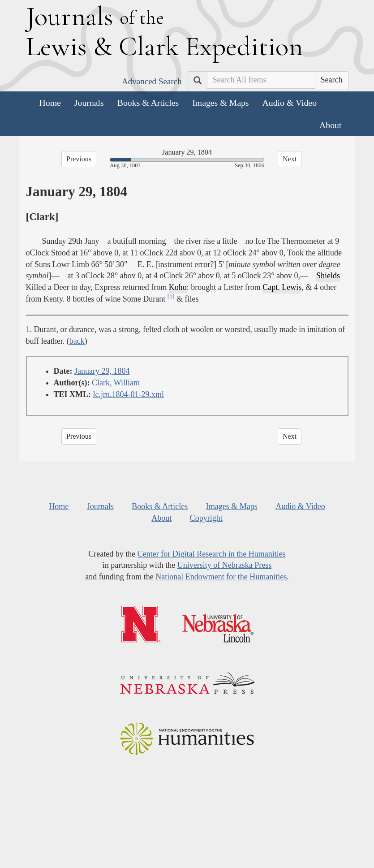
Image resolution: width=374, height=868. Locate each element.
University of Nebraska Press (224, 565)
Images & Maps (220, 103)
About (330, 125)
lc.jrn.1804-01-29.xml (129, 394)
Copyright (206, 518)
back (77, 341)
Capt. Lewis (282, 287)
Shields (328, 276)
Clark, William (116, 383)
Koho (178, 287)
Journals (89, 103)
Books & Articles (148, 103)
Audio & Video (290, 103)
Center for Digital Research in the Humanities (212, 554)
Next (290, 159)
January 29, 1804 (102, 371)
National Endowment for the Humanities (221, 577)
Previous (79, 159)
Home (50, 103)
